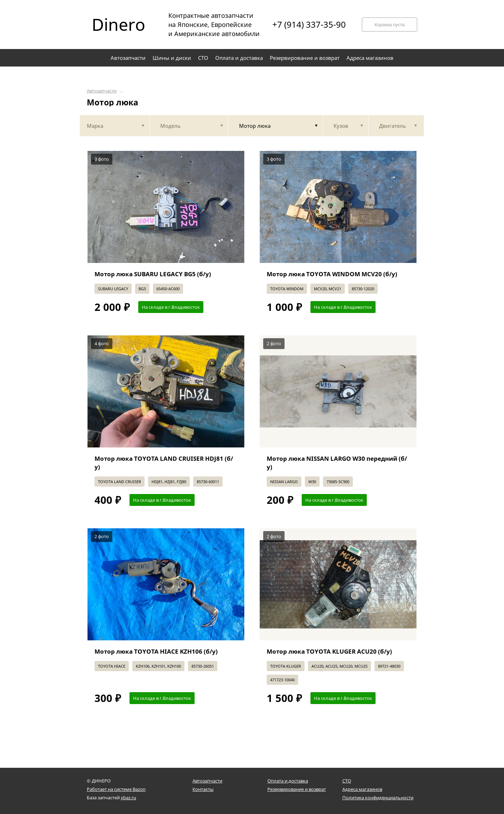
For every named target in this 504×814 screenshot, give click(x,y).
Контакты (203, 789)
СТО (347, 781)
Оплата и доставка (288, 781)
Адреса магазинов (362, 789)
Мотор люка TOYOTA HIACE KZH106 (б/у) (156, 651)
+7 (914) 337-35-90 (309, 25)
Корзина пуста (390, 25)
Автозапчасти (102, 91)
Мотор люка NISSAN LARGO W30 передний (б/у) (337, 463)
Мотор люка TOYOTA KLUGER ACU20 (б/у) (329, 651)
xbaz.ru (128, 798)
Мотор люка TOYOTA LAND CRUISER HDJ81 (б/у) (164, 463)
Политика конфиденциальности (378, 798)
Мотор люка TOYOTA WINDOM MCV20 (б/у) (332, 274)
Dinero (118, 25)
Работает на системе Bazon (116, 789)
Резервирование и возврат (297, 789)
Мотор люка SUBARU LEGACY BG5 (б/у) (153, 274)
